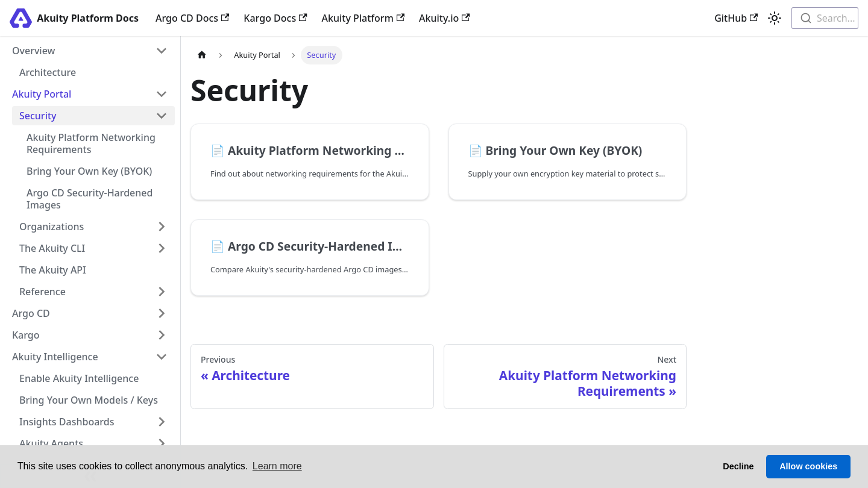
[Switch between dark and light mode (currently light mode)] (775, 18)
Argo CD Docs (192, 18)
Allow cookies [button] (808, 466)
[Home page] (202, 55)
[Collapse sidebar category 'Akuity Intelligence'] (162, 357)
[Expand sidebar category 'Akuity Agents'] (162, 443)
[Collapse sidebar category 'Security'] (162, 116)
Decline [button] (738, 466)
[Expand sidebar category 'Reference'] (162, 292)
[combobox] (825, 18)
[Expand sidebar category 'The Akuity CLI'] (162, 248)
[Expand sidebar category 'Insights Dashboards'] (162, 422)
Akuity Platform (363, 18)
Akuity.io (444, 18)
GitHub (736, 18)
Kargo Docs (275, 18)
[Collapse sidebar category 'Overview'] (162, 51)
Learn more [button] (277, 466)
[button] (90, 94)
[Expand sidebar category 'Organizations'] (162, 227)
